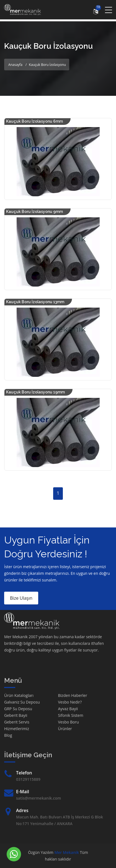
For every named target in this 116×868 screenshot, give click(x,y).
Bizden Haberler (73, 695)
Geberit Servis (17, 722)
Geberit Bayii (16, 715)
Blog (8, 735)
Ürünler (65, 729)
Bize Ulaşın (21, 598)
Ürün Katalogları (19, 695)
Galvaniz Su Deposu (22, 702)
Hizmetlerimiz (17, 729)
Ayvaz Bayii (68, 709)
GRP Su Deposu (18, 709)
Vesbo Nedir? (70, 702)
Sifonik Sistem (71, 715)
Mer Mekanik (67, 852)
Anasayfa (15, 65)
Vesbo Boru (69, 722)
